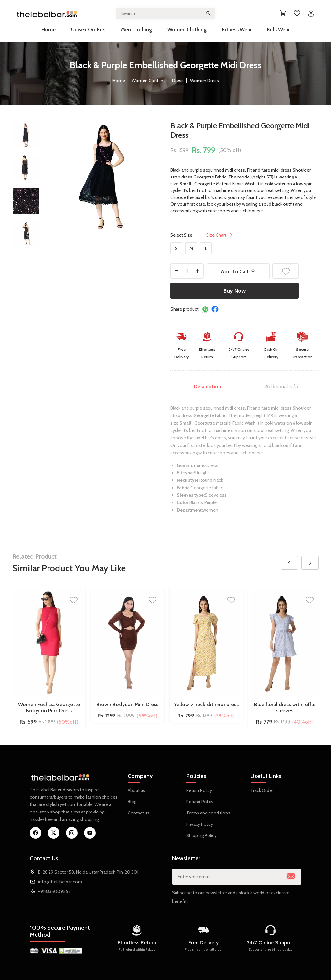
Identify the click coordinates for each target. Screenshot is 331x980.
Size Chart (220, 235)
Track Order (262, 790)
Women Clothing (187, 30)
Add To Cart (238, 271)
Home (48, 30)
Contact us (139, 813)
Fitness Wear (237, 30)
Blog (132, 802)
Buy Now (235, 291)
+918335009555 (54, 891)
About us (136, 790)
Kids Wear (278, 30)
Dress (178, 81)
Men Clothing (136, 30)
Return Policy (199, 790)
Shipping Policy (201, 835)
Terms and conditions (208, 813)
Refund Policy (200, 802)
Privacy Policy (200, 824)
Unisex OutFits (88, 30)
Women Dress (204, 81)
